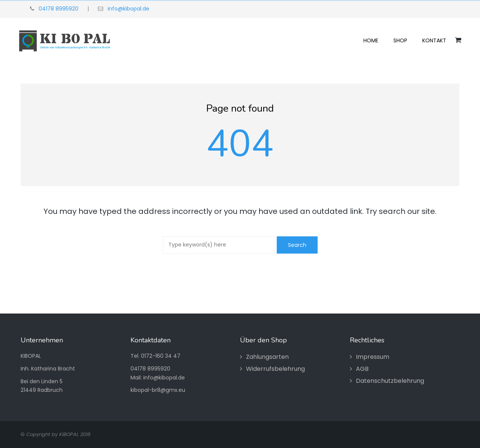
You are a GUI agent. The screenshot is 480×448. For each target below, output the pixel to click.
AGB (362, 369)
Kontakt (434, 40)
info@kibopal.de (128, 9)
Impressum (373, 357)
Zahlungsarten (267, 357)
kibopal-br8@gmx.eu (158, 390)
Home (371, 40)
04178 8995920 (58, 9)
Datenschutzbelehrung (390, 381)
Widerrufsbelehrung (275, 369)
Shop (400, 40)
